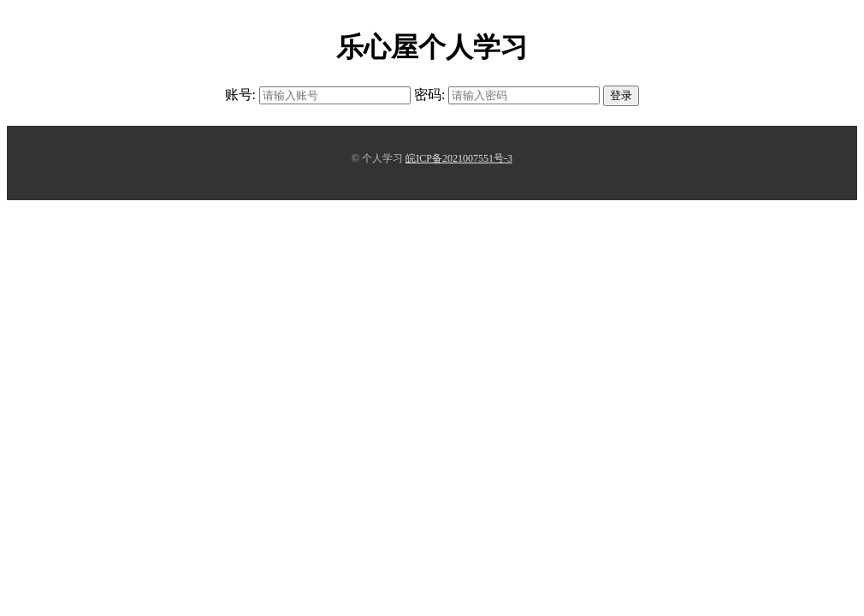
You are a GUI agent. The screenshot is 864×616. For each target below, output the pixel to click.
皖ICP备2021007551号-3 (459, 158)
